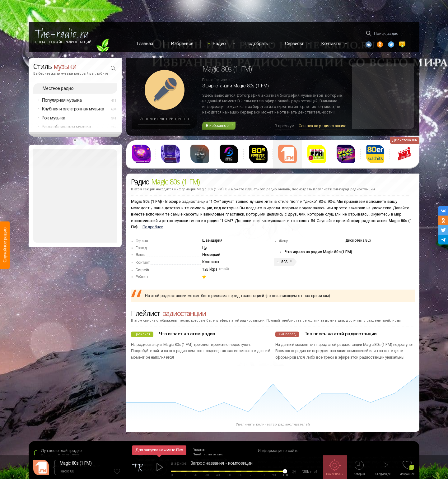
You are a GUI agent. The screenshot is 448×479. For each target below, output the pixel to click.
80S (284, 262)
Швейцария (212, 240)
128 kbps (210, 269)
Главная (145, 44)
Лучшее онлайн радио (61, 451)
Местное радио (58, 88)
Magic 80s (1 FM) (76, 463)
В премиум (284, 126)
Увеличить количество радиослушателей (273, 424)
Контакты (211, 262)
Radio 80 (67, 471)
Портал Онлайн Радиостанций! (64, 42)
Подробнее (153, 227)
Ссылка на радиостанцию (323, 126)
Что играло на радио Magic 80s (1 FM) (319, 252)
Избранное (182, 44)
